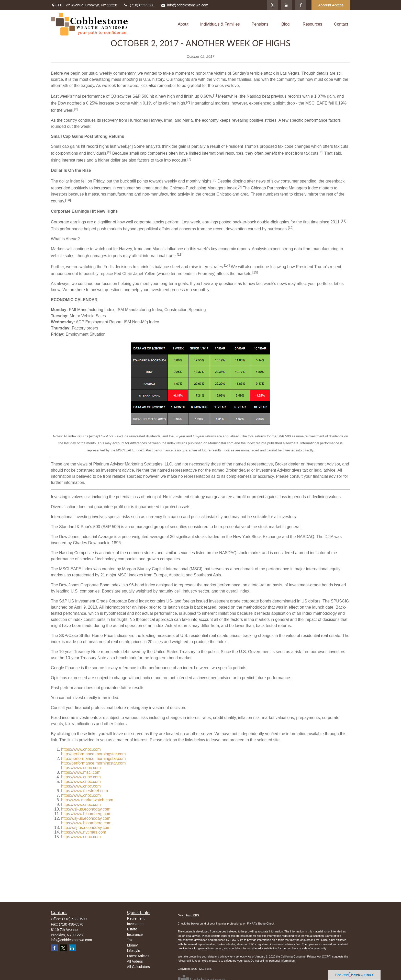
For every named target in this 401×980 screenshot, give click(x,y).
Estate (132, 929)
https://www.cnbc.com (81, 749)
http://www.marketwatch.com (87, 800)
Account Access (331, 5)
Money (132, 945)
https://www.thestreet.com (85, 791)
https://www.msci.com (81, 772)
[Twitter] (272, 5)
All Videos (135, 961)
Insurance (135, 935)
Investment (136, 924)
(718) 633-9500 (139, 5)
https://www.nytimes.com (84, 832)
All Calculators (138, 967)
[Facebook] (301, 5)
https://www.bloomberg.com (86, 814)
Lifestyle (134, 951)
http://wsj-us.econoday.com (86, 809)
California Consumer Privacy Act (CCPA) (306, 956)
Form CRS (192, 915)
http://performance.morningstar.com (93, 754)
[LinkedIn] (287, 5)
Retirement (136, 918)
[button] (183, 24)
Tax (130, 940)
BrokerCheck (266, 924)
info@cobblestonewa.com (185, 5)
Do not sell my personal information (273, 961)
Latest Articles (138, 956)
